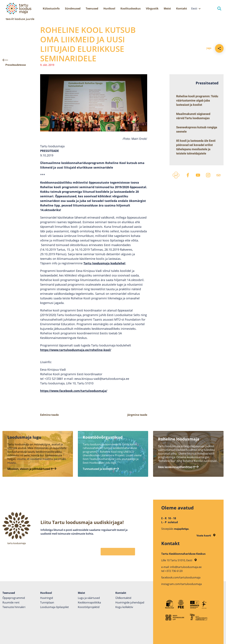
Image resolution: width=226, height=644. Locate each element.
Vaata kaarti (206, 536)
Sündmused (73, 9)
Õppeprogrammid (14, 598)
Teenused (92, 9)
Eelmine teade (49, 415)
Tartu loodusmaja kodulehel (104, 263)
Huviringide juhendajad (130, 602)
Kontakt (182, 9)
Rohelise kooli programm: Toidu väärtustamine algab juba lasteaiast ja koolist (197, 100)
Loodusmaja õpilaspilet (54, 607)
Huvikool (109, 9)
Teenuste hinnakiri (14, 607)
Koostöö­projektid (89, 607)
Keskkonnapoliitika (89, 602)
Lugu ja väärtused (89, 598)
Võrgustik (152, 9)
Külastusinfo (51, 9)
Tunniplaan (47, 602)
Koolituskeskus (131, 9)
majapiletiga (181, 529)
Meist (167, 9)
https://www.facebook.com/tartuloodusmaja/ (74, 391)
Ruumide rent (11, 602)
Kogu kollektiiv (124, 607)
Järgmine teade (137, 415)
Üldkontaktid (123, 598)
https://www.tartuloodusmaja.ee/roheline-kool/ (76, 350)
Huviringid (47, 598)
